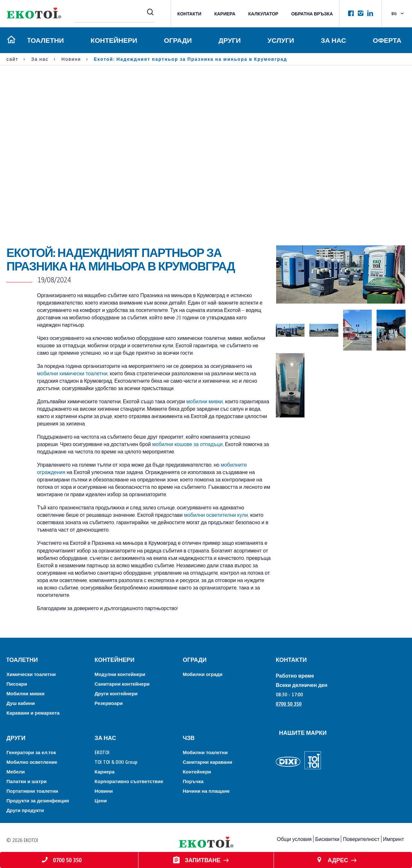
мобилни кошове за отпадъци (187, 444)
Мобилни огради (203, 674)
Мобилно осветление (32, 762)
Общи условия (294, 839)
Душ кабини (21, 703)
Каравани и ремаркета (33, 713)
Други (229, 40)
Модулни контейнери (120, 674)
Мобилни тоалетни (205, 752)
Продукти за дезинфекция (38, 800)
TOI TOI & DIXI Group (116, 762)
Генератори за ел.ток (31, 752)
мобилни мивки (205, 401)
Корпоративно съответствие (129, 781)
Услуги (281, 40)
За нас (333, 40)
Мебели (16, 771)
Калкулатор (263, 14)
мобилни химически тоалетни (72, 373)
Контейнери (113, 40)
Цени (101, 800)
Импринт (393, 839)
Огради (177, 40)
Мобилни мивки (25, 693)
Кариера (225, 14)
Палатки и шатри (27, 781)
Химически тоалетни (31, 674)
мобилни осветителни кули (216, 515)
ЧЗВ (189, 738)
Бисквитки (327, 839)
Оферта (387, 40)
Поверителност (361, 839)
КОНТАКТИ (189, 14)
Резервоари (109, 703)
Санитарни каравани (208, 762)
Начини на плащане (206, 791)
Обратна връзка (312, 14)
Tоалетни (45, 40)
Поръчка (193, 781)
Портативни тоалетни (32, 791)
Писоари (17, 684)
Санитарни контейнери (122, 684)
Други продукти (25, 810)
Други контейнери (116, 693)
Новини (104, 791)
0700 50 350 (289, 704)
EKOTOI (102, 752)
